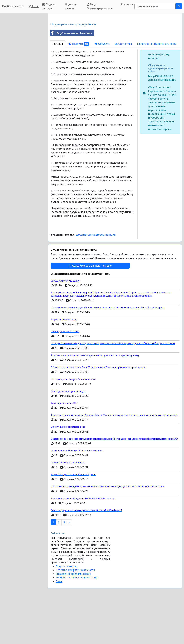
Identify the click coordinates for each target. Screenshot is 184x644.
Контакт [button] (126, 4)
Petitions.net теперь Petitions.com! (76, 622)
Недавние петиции (71, 6)
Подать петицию (49, 6)
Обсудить (102, 88)
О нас (59, 626)
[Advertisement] (115, 40)
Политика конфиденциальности (157, 88)
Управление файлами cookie (73, 618)
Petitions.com (13, 6)
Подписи (79, 88)
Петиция (58, 88)
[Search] (155, 6)
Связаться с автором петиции (96, 279)
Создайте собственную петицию (90, 310)
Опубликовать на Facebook (71, 77)
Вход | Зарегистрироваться (100, 6)
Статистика (123, 88)
